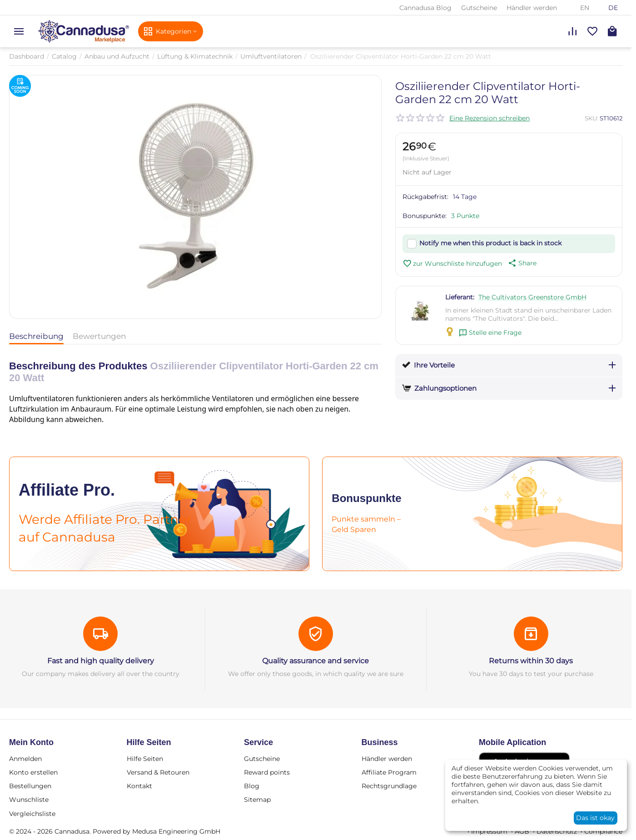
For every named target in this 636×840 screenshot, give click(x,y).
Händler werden (532, 8)
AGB (522, 831)
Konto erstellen (33, 772)
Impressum (489, 831)
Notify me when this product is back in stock (490, 243)
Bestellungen (30, 786)
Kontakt (139, 786)
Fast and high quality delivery (101, 661)
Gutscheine (479, 8)
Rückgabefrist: (425, 197)
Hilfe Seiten (145, 759)
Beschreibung (36, 336)
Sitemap (257, 800)
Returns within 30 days (531, 661)
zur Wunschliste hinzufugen (452, 263)
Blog (252, 786)
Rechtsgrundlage (389, 786)
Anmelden (25, 759)
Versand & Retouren (158, 772)
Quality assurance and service (316, 661)
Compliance (603, 831)
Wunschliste (29, 800)
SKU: (591, 118)
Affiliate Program (389, 772)
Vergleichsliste (32, 814)
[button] (522, 263)
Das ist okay (595, 818)
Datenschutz (557, 831)
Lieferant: (460, 297)
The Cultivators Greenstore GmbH (532, 297)
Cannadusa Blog (425, 8)
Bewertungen (99, 336)
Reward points (267, 772)
